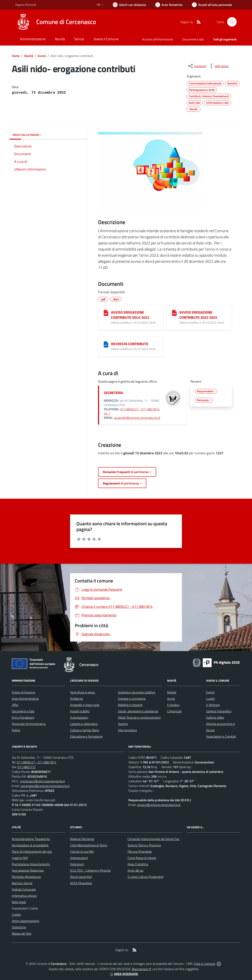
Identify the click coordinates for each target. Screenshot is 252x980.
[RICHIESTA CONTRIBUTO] (106, 344)
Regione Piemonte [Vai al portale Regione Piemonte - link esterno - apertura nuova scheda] (26, 5)
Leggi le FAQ (20, 858)
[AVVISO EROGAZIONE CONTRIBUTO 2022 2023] (174, 313)
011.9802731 (27, 767)
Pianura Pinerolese (140, 851)
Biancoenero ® (141, 969)
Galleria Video (215, 717)
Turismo (123, 724)
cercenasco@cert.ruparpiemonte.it (43, 781)
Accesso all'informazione (158, 39)
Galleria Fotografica (219, 711)
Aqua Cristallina (138, 864)
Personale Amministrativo (29, 724)
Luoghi (210, 699)
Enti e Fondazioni (23, 717)
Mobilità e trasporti (130, 705)
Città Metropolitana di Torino (89, 845)
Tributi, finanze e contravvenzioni (139, 717)
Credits (16, 915)
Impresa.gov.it (79, 858)
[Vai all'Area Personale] (212, 5)
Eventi (210, 692)
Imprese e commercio (132, 699)
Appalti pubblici (80, 711)
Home (16, 56)
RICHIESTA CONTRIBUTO (130, 344)
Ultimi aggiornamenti (25, 921)
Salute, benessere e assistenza (138, 711)
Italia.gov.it (77, 864)
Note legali (19, 902)
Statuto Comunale (24, 889)
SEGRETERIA (113, 393)
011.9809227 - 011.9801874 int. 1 (132, 411)
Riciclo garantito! (81, 877)
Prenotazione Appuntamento (31, 864)
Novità (29, 56)
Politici (16, 730)
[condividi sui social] (197, 66)
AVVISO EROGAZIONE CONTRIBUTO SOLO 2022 (130, 315)
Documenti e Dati (23, 711)
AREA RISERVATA (124, 974)
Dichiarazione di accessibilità (30, 845)
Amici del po (135, 870)
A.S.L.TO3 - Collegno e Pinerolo (90, 870)
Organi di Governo (24, 692)
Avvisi (42, 56)
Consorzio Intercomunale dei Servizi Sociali (155, 839)
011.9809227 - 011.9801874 (37, 762)
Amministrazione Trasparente (31, 839)
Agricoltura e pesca (82, 692)
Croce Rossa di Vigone (142, 858)
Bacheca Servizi (22, 883)
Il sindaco (173, 705)
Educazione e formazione (86, 736)
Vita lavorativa (127, 730)
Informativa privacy (24, 896)
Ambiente (76, 699)
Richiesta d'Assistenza (26, 877)
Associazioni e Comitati (221, 736)
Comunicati (174, 711)
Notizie (172, 692)
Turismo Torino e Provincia (144, 845)
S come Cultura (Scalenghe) (146, 877)
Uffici (15, 705)
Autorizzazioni (79, 717)
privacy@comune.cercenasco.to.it (159, 805)
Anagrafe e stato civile (85, 705)
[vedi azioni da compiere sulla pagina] (219, 66)
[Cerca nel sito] (232, 22)
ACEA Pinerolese (81, 883)
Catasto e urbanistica (84, 724)
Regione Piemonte (82, 839)
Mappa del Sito (22, 933)
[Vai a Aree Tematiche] (169, 5)
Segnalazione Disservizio (28, 870)
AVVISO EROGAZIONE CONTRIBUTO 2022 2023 (198, 315)
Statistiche (19, 927)
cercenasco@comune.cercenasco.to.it (45, 786)
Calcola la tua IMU (82, 851)
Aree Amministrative (25, 699)
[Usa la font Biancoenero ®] (129, 5)
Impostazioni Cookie (25, 908)
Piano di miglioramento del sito (32, 851)
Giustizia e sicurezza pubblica (137, 692)
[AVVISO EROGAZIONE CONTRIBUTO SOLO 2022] (106, 313)
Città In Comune (205, 964)
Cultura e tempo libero (85, 730)
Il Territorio (213, 705)
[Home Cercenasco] (56, 22)
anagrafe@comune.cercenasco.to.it (137, 418)
